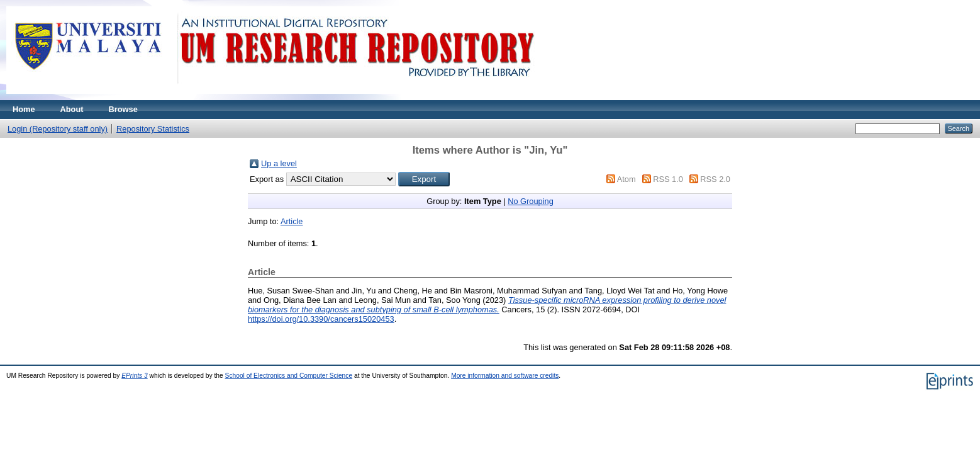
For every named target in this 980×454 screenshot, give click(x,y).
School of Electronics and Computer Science (289, 376)
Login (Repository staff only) (58, 129)
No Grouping (531, 201)
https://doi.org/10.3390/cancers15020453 (321, 319)
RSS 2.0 (715, 179)
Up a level (279, 163)
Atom (626, 179)
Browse (123, 109)
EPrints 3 (135, 376)
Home (24, 109)
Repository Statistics (153, 129)
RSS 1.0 (668, 179)
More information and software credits (505, 376)
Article (292, 221)
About (72, 109)
